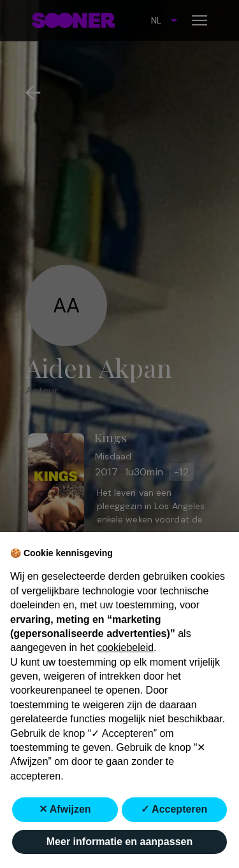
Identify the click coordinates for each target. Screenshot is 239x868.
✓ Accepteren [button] (174, 809)
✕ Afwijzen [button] (65, 809)
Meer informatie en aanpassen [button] (119, 842)
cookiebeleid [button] (125, 647)
